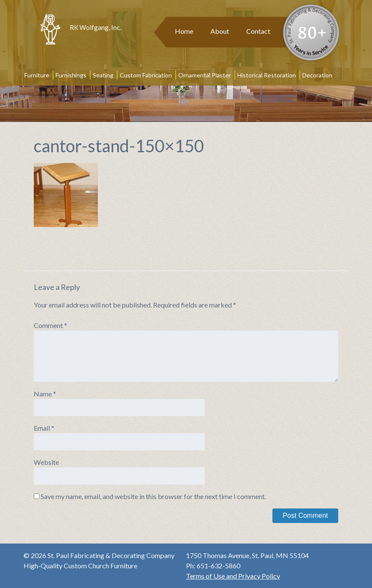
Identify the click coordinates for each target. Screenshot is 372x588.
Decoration (317, 75)
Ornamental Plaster (205, 75)
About (220, 31)
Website (46, 462)
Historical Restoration (267, 75)
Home (184, 31)
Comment (50, 325)
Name (45, 394)
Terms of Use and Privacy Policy (233, 576)
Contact (258, 31)
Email (44, 428)
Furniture (37, 75)
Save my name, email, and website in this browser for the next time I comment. (153, 496)
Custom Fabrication (146, 75)
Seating (103, 75)
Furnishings (71, 75)
